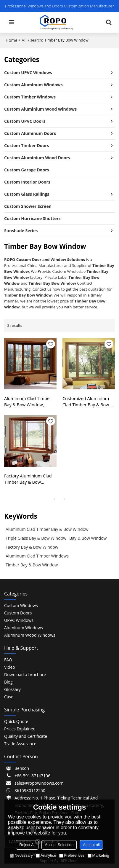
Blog (8, 682)
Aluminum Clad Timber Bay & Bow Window (47, 529)
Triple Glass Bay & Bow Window (36, 538)
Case (9, 697)
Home (12, 40)
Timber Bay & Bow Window (32, 565)
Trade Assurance (20, 744)
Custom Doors (18, 613)
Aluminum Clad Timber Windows (37, 556)
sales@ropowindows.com (39, 783)
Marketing (98, 855)
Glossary (12, 689)
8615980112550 (30, 790)
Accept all (91, 845)
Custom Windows (21, 605)
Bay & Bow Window (88, 538)
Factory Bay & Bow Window (32, 547)
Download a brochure (25, 675)
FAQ (8, 660)
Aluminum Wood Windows (30, 635)
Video (10, 667)
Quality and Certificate (26, 736)
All (24, 40)
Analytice (46, 855)
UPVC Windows (19, 620)
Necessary (21, 855)
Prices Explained (20, 729)
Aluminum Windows (24, 628)
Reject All (27, 845)
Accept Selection (59, 845)
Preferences (72, 855)
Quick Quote (16, 721)
